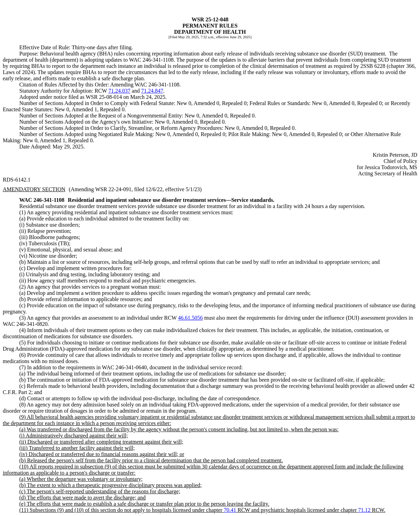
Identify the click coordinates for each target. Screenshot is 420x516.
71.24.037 (119, 91)
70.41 (230, 510)
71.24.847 (152, 91)
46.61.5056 (190, 318)
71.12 (364, 510)
